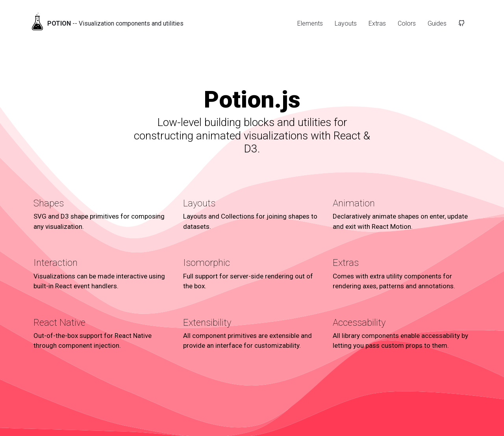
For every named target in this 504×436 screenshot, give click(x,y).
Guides (437, 23)
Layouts (346, 23)
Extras (377, 23)
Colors (407, 23)
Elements (310, 23)
